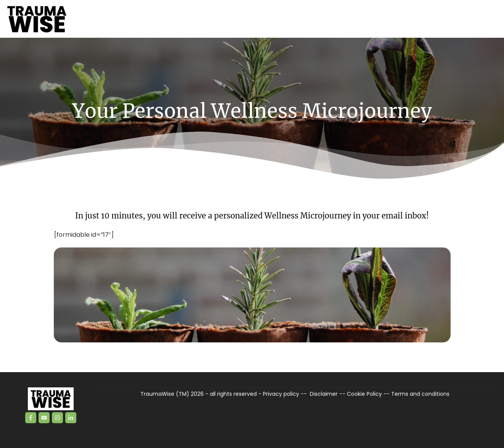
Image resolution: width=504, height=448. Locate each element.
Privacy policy (281, 394)
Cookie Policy (364, 394)
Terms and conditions (420, 394)
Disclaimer (324, 394)
